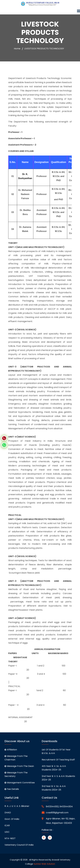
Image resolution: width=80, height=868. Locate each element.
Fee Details (12, 789)
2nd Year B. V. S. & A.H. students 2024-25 (58, 778)
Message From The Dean (19, 766)
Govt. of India (12, 819)
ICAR (7, 825)
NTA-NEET (10, 838)
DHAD (8, 813)
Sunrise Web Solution (44, 864)
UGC (7, 832)
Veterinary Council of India (19, 845)
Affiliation (11, 750)
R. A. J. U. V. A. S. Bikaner (17, 806)
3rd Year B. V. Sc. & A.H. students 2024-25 (54, 788)
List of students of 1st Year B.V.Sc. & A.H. (56, 751)
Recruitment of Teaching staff (58, 760)
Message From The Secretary (16, 774)
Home (17, 49)
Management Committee (20, 783)
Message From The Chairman (16, 758)
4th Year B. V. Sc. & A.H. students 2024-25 (54, 768)
